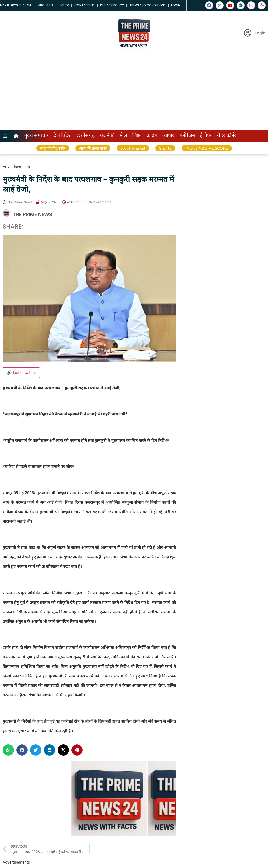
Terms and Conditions (148, 5)
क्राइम (152, 136)
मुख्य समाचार (36, 136)
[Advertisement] (134, 92)
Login (176, 5)
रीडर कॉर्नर (227, 136)
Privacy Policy (112, 5)
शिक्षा (137, 136)
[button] (8, 750)
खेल (123, 136)
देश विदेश (63, 136)
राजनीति (107, 136)
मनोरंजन (187, 136)
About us (46, 5)
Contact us (84, 5)
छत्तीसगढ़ (86, 136)
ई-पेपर (206, 136)
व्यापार (168, 136)
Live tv (64, 5)
